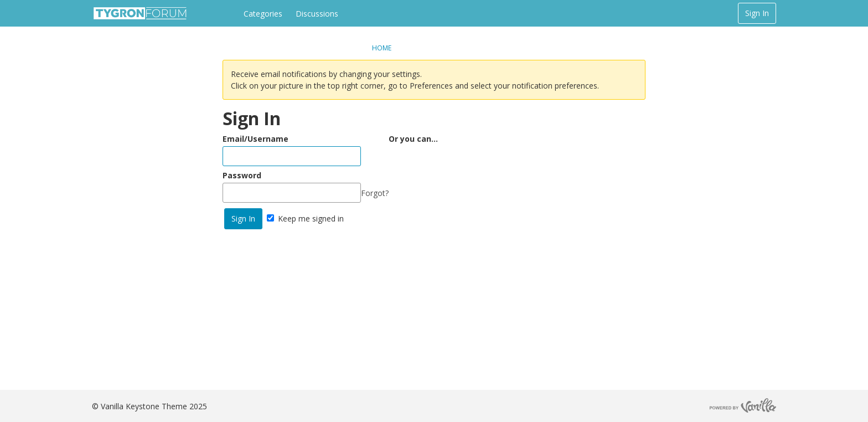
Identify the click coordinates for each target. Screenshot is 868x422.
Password (242, 175)
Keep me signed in (305, 218)
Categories (263, 14)
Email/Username (255, 139)
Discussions (317, 14)
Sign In (757, 13)
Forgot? (375, 193)
